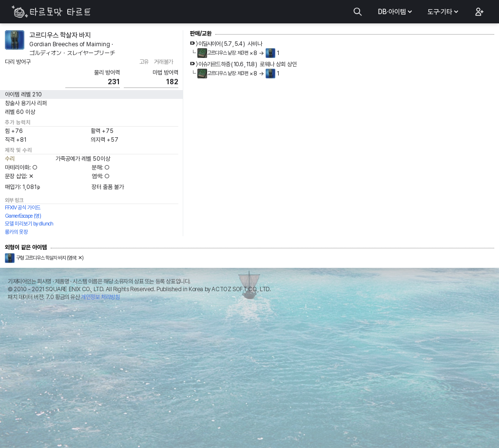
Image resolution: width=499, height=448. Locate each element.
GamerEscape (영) (23, 216)
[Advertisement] (249, 377)
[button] (479, 12)
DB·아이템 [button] (396, 12)
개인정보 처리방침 (100, 297)
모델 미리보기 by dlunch (29, 224)
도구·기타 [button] (444, 12)
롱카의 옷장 (16, 232)
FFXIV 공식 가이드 (23, 208)
